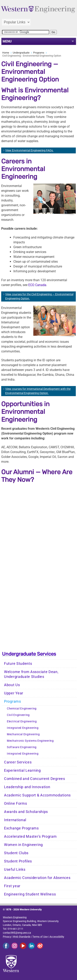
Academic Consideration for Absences (37, 878)
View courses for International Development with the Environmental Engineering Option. (38, 391)
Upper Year (14, 693)
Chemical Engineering (22, 709)
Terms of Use (40, 937)
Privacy (7, 937)
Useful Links (15, 870)
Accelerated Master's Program (30, 836)
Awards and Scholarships (26, 812)
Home (6, 53)
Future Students (18, 664)
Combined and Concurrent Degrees (35, 779)
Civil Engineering (18, 715)
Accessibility (57, 937)
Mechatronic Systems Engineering (30, 741)
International (15, 820)
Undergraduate (21, 53)
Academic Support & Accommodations (37, 795)
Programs (39, 53)
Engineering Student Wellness (30, 894)
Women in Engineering (23, 845)
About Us (12, 685)
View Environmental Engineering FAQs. (29, 150)
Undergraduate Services (29, 654)
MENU (7, 41)
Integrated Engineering (23, 728)
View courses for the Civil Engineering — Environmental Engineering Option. (39, 296)
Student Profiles (18, 861)
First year (12, 886)
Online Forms (15, 803)
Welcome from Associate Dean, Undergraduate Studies (31, 674)
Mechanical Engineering (23, 734)
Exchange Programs (21, 828)
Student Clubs (16, 853)
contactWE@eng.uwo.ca (17, 933)
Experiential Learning (22, 770)
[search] (26, 32)
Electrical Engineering (22, 721)
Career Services (18, 762)
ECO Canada (37, 285)
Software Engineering (22, 747)
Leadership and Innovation (27, 787)
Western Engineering (15, 917)
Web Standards (22, 937)
